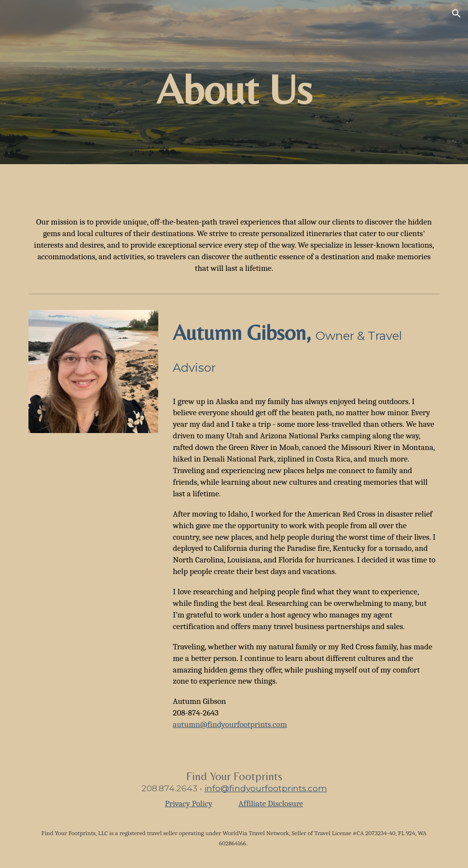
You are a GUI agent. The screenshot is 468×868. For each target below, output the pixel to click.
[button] (456, 14)
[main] (234, 82)
